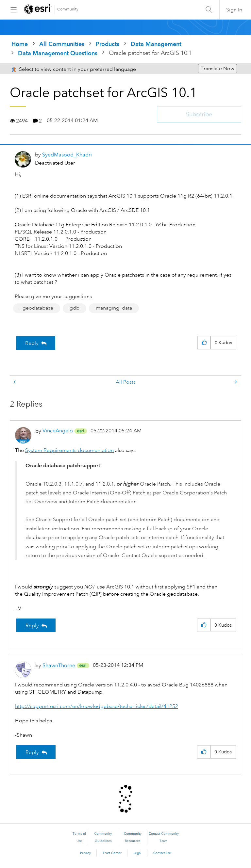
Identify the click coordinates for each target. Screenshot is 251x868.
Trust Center (112, 853)
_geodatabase (37, 308)
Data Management (156, 44)
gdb (75, 308)
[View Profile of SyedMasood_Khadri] (67, 155)
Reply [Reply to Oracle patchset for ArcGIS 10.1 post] (32, 343)
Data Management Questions (58, 53)
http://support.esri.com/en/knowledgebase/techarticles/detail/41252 (97, 706)
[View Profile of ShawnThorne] (59, 665)
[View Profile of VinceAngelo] (58, 431)
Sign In (234, 10)
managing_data (114, 308)
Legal (137, 853)
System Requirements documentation (69, 450)
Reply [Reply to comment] (32, 626)
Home (20, 44)
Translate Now (218, 69)
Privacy (85, 853)
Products (108, 44)
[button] (204, 343)
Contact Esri (162, 853)
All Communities (62, 44)
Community (68, 9)
